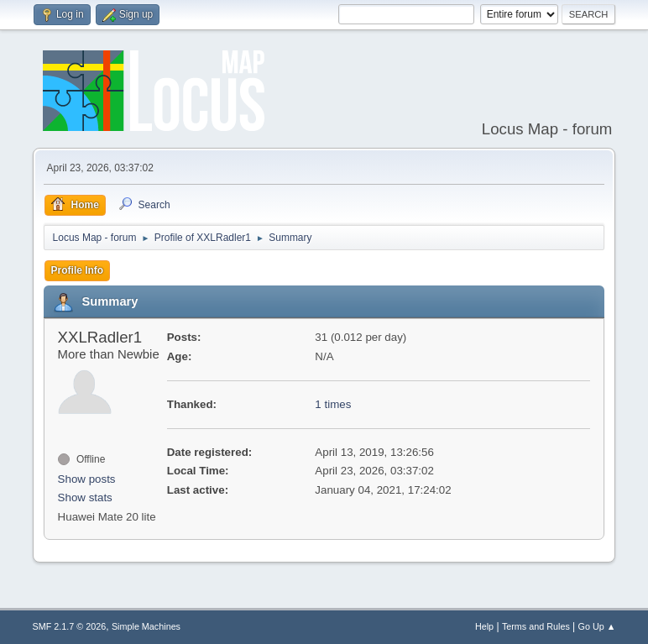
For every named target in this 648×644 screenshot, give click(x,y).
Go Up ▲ (597, 626)
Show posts (87, 479)
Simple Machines (146, 626)
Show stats (85, 497)
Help (484, 626)
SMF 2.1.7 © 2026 (70, 626)
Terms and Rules (536, 626)
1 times (333, 404)
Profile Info (78, 270)
